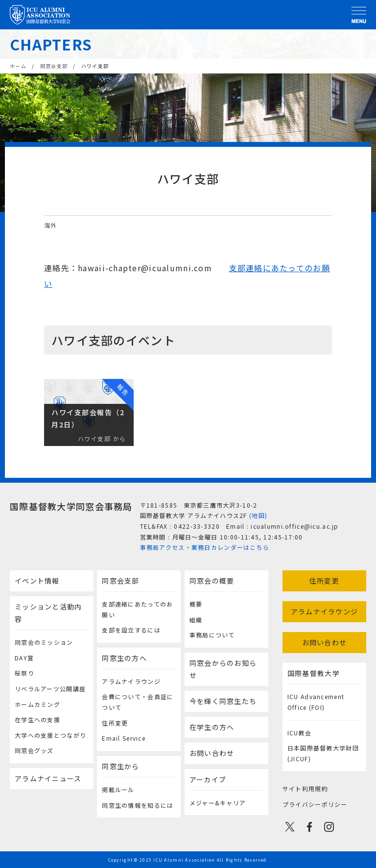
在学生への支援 (37, 719)
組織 (196, 620)
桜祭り (24, 673)
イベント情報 (37, 581)
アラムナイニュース (48, 778)
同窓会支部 (54, 66)
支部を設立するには (131, 630)
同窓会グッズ (34, 750)
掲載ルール (118, 789)
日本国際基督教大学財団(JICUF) (323, 753)
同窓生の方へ (124, 658)
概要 (196, 604)
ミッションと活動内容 (48, 613)
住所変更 (115, 723)
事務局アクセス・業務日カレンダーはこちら (205, 547)
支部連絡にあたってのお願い (137, 609)
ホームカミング (37, 704)
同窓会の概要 (212, 581)
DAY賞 (24, 658)
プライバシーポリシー (315, 804)
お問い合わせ (212, 753)
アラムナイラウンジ (131, 681)
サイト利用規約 (305, 788)
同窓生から (120, 766)
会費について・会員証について (138, 702)
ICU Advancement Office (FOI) (316, 702)
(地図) (258, 515)
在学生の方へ (212, 727)
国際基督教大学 (314, 673)
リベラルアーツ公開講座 (50, 689)
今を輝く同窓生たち (223, 701)
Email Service (124, 738)
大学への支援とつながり (50, 735)
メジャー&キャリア (218, 803)
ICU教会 (299, 733)
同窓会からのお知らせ (223, 669)
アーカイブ (208, 779)
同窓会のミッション (44, 642)
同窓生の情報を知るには (138, 805)
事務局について (212, 635)
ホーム (18, 66)
